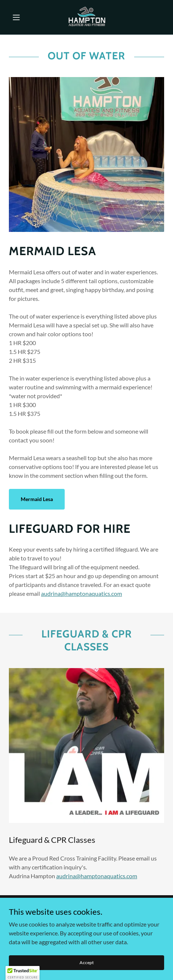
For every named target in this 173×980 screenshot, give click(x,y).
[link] (86, 17)
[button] (21, 17)
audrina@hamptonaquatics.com (82, 593)
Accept (87, 972)
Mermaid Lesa (37, 499)
